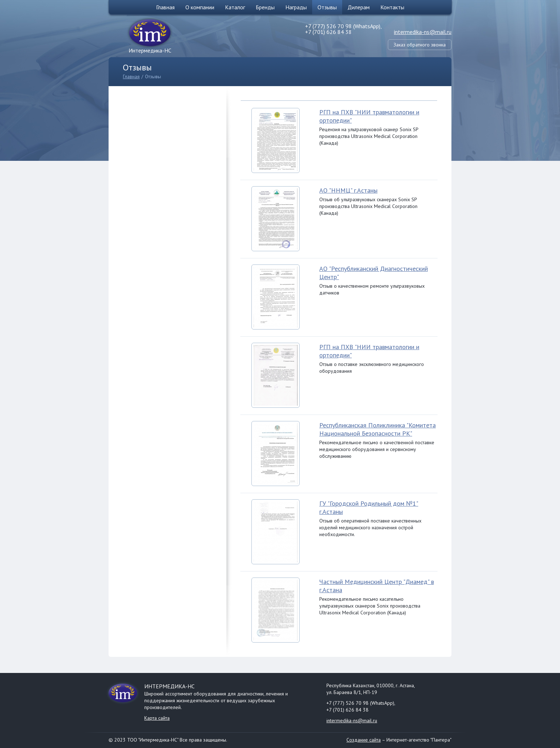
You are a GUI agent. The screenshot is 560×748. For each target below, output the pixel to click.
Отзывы (327, 7)
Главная (165, 7)
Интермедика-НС (150, 50)
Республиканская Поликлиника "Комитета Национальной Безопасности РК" (377, 429)
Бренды (265, 7)
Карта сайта (157, 718)
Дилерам (359, 7)
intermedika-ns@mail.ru (423, 32)
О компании (200, 7)
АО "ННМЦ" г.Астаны (348, 190)
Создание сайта (364, 740)
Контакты (392, 7)
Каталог (235, 7)
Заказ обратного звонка (420, 45)
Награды (296, 7)
